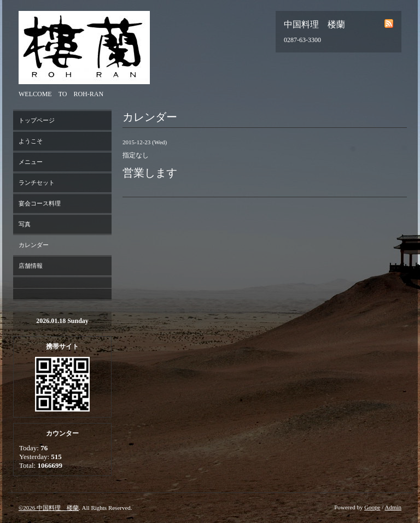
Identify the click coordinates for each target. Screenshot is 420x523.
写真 (25, 224)
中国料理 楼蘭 (58, 508)
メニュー (31, 162)
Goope (372, 507)
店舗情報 (31, 266)
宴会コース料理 (40, 203)
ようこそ (31, 141)
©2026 (28, 508)
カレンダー (34, 245)
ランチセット (37, 183)
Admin (393, 507)
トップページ (37, 120)
